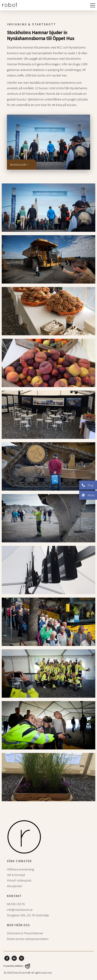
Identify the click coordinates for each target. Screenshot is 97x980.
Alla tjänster (15, 886)
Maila (88, 495)
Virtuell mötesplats (19, 880)
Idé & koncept (16, 875)
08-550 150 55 (16, 904)
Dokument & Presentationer (25, 933)
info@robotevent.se (20, 910)
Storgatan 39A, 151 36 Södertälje (28, 915)
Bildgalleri (19, 165)
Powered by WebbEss (17, 966)
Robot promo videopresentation (28, 939)
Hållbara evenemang (20, 869)
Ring (87, 485)
